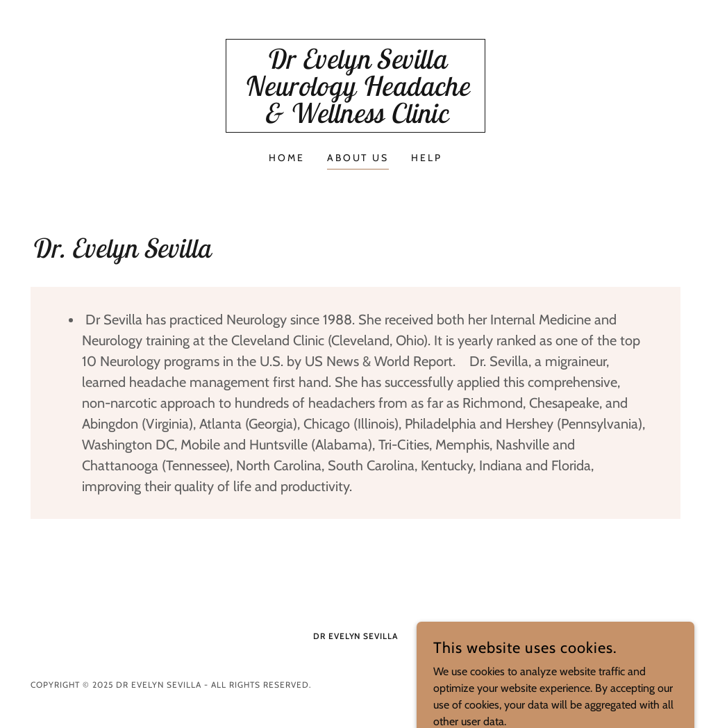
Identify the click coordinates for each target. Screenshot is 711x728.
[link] (355, 119)
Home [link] (287, 158)
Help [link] (427, 158)
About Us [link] (358, 158)
